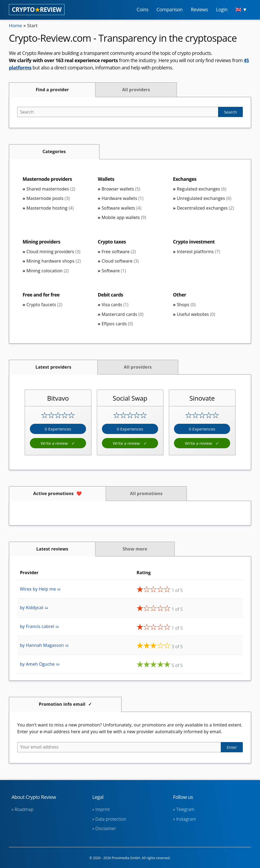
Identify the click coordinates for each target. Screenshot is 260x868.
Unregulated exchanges (204, 198)
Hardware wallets (123, 198)
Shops (186, 305)
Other (180, 295)
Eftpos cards (117, 324)
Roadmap (24, 809)
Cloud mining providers (53, 252)
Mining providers (42, 242)
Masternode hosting (50, 208)
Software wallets (122, 208)
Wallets (106, 179)
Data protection (111, 819)
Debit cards (111, 295)
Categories (54, 151)
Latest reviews (52, 549)
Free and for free (42, 295)
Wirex (40, 589)
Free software (119, 252)
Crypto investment (194, 242)
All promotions (146, 493)
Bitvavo (58, 398)
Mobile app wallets (124, 217)
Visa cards (115, 305)
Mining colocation (48, 271)
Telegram (185, 809)
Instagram (186, 819)
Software (114, 271)
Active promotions (54, 493)
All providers (136, 90)
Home (16, 25)
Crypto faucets (44, 305)
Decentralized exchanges (206, 208)
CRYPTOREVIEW (37, 10)
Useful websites (196, 314)
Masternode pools (48, 198)
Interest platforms (199, 252)
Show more (135, 549)
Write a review (55, 443)
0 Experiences (58, 429)
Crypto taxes (112, 242)
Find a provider (52, 90)
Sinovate (202, 398)
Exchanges (185, 179)
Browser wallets (121, 189)
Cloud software (120, 261)
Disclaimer (106, 828)
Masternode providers (48, 179)
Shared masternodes (51, 189)
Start (33, 25)
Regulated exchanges (202, 189)
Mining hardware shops (54, 261)
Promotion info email (62, 704)
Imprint (103, 809)
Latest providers (53, 367)
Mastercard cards (123, 314)
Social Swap (130, 398)
